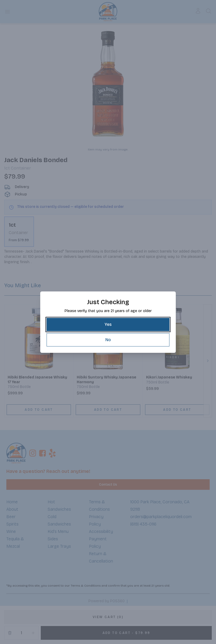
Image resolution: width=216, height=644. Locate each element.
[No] (108, 340)
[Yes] (108, 325)
